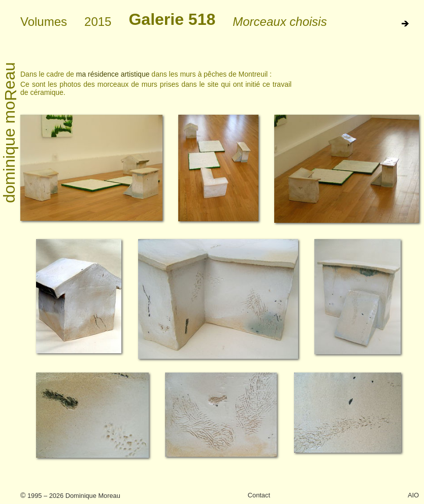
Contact (259, 495)
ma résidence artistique (113, 74)
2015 (98, 22)
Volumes (44, 22)
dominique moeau (10, 133)
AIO (413, 495)
